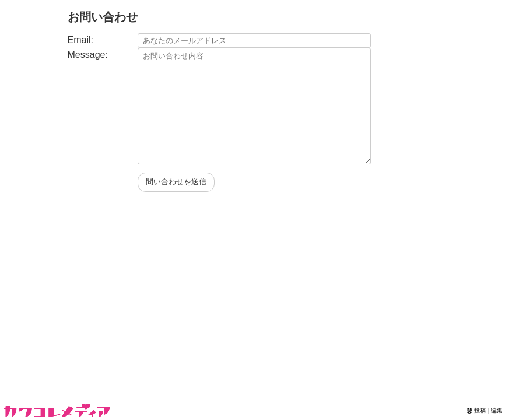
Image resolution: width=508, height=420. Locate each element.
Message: (88, 55)
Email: (80, 40)
